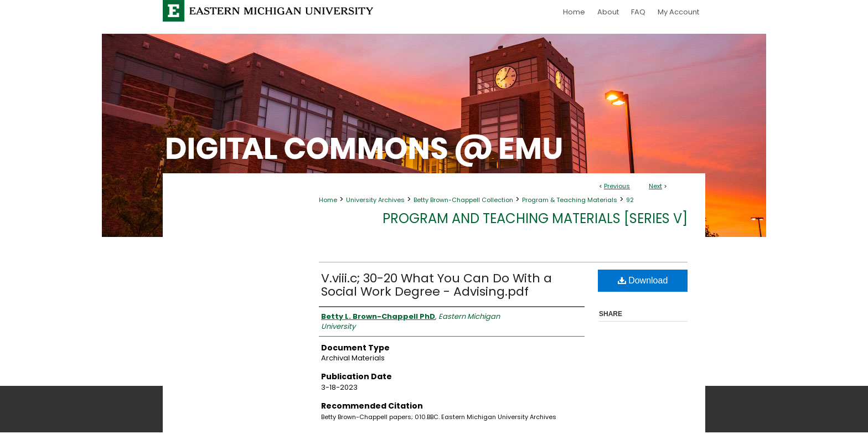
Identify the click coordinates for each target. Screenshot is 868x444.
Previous (617, 186)
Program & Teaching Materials (570, 200)
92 (630, 200)
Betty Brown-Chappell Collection (463, 200)
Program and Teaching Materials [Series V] (535, 218)
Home (328, 200)
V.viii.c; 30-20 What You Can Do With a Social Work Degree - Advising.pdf (436, 285)
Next (655, 186)
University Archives (375, 200)
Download (643, 280)
